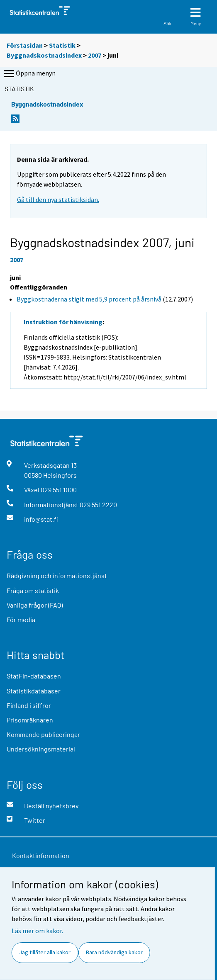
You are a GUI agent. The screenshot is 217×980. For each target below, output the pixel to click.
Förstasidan (25, 45)
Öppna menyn (29, 74)
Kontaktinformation (41, 855)
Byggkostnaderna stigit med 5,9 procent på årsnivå (89, 299)
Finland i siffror (29, 705)
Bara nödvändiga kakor (114, 952)
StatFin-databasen (34, 676)
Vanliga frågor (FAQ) (35, 605)
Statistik (62, 45)
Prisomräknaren (30, 720)
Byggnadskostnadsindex (45, 55)
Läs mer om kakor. (37, 931)
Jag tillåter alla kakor (45, 952)
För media (21, 619)
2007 (95, 55)
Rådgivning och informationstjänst (57, 575)
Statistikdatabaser (34, 691)
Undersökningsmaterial (41, 749)
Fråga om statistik (33, 590)
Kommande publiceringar (43, 734)
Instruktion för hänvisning (63, 322)
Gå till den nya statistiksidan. (58, 199)
